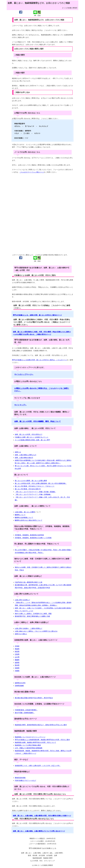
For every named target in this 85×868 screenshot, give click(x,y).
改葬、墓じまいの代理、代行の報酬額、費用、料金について (38, 421)
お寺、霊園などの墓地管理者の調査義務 (29, 748)
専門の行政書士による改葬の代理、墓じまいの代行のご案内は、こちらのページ (39, 360)
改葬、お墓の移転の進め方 (24, 458)
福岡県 (17, 663)
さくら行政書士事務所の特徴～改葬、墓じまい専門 (32, 440)
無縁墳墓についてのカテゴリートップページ (30, 737)
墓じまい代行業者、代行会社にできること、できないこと (35, 486)
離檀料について (20, 515)
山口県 (17, 657)
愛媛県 (17, 660)
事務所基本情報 (20, 778)
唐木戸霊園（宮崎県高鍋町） (25, 713)
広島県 (17, 654)
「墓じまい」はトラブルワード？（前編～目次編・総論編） (35, 492)
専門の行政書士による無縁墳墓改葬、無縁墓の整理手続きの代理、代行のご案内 (42, 740)
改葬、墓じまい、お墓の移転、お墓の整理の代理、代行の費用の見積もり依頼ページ (42, 816)
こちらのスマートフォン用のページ (32, 172)
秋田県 (17, 652)
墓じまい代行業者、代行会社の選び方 (28, 489)
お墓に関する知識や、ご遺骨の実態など (29, 628)
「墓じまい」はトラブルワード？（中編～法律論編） (33, 494)
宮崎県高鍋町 (19, 686)
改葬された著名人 (21, 634)
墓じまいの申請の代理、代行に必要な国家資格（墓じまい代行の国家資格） (41, 483)
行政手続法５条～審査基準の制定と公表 (29, 582)
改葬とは (18, 452)
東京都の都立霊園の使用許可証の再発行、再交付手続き (34, 698)
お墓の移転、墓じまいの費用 (25, 512)
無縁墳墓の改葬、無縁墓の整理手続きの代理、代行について (35, 742)
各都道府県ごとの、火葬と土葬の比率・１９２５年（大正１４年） (38, 766)
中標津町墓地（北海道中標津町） (26, 710)
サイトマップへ (20, 405)
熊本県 (17, 665)
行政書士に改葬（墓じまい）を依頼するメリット (32, 437)
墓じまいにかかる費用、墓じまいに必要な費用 (31, 481)
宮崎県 (17, 668)
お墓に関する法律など (22, 600)
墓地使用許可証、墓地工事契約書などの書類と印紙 (32, 616)
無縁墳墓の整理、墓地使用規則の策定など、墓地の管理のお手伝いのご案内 (41, 725)
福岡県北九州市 (20, 683)
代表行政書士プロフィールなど (25, 780)
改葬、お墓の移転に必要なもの (25, 455)
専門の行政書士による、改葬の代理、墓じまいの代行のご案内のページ (37, 315)
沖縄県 (17, 671)
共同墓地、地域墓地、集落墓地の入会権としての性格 (33, 538)
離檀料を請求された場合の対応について (29, 520)
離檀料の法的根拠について (24, 518)
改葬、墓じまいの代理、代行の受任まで (29, 434)
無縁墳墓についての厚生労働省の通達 (28, 745)
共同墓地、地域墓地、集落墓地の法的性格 (29, 535)
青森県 (17, 649)
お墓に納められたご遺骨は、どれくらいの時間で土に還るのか (36, 631)
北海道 (17, 646)
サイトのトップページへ (24, 374)
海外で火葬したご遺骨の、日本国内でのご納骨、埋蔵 (33, 614)
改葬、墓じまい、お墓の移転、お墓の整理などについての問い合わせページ (39, 831)
